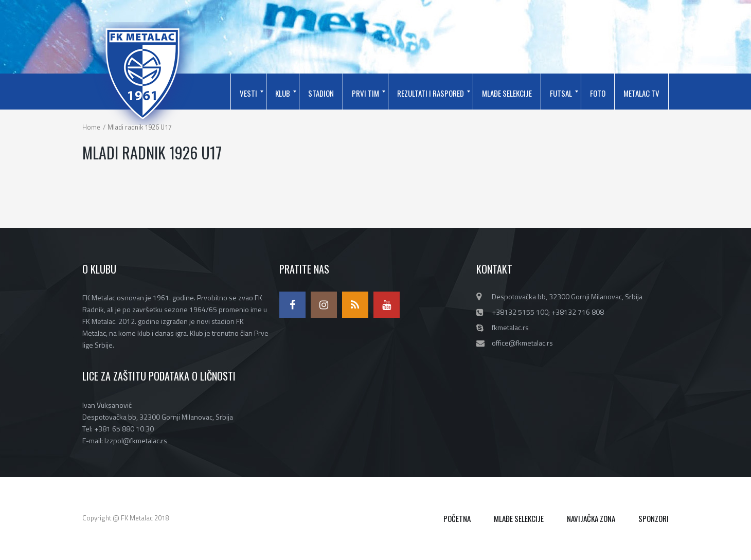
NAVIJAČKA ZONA (591, 518)
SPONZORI (654, 518)
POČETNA (457, 518)
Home (91, 127)
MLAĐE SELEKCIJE (519, 518)
